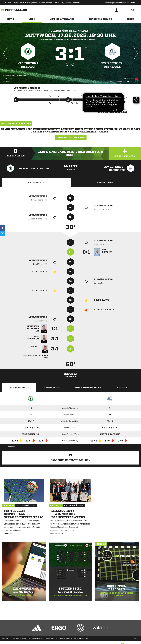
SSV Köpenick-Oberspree (112, 65)
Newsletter (77, 3)
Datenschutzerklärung (19, 638)
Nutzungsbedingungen (36, 638)
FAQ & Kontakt (66, 3)
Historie (122, 387)
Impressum (6, 638)
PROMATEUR (7, 3)
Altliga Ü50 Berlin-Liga (71, 31)
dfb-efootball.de (25, 3)
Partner (57, 3)
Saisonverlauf (53, 387)
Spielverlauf (36, 183)
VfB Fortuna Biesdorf (28, 65)
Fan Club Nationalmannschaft (42, 3)
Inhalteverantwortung (65, 638)
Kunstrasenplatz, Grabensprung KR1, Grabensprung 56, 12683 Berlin (70, 40)
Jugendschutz (51, 638)
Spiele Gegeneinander (88, 387)
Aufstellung (105, 183)
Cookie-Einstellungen (81, 638)
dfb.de (16, 3)
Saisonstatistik (19, 387)
